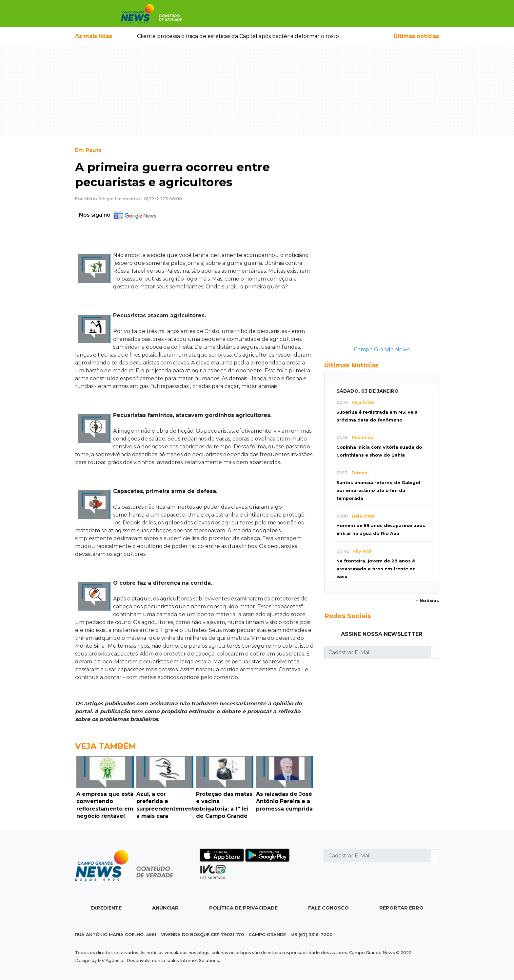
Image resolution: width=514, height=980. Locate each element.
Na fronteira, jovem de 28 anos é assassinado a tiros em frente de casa (376, 569)
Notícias (427, 601)
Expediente (106, 908)
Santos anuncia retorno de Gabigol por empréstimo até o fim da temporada (378, 490)
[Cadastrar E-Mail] (378, 652)
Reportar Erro (401, 908)
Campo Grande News (382, 350)
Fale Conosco (328, 908)
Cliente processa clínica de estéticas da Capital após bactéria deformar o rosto (238, 36)
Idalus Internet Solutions (193, 960)
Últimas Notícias (351, 365)
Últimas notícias (416, 36)
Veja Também (106, 746)
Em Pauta (88, 150)
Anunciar (165, 908)
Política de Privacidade (243, 908)
